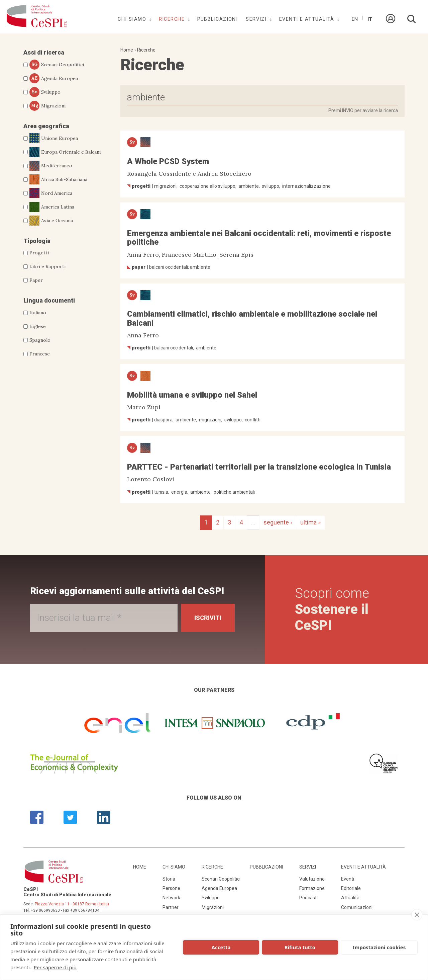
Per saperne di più (55, 967)
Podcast (308, 898)
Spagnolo (40, 340)
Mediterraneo (51, 166)
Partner (171, 907)
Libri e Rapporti (47, 266)
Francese (40, 354)
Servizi (257, 19)
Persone (171, 888)
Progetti (39, 253)
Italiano (38, 313)
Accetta (221, 947)
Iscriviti (208, 618)
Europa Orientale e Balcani (65, 152)
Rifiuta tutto (300, 947)
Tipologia (37, 241)
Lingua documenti (49, 300)
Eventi (348, 879)
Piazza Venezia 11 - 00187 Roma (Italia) (72, 904)
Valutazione (312, 879)
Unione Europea (54, 138)
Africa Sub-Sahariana (58, 179)
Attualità (350, 898)
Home (127, 50)
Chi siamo (133, 19)
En (355, 19)
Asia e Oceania (51, 221)
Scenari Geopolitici (57, 65)
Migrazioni (47, 106)
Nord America (51, 193)
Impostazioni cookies (379, 947)
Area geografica (46, 126)
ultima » (310, 522)
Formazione (312, 888)
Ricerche (173, 19)
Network (171, 898)
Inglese (38, 326)
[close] (417, 915)
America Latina (52, 207)
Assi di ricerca (44, 52)
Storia (169, 879)
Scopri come (332, 609)
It (370, 19)
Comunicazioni (357, 907)
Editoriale (351, 888)
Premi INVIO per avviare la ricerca (363, 110)
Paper (36, 280)
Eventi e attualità (308, 19)
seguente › (278, 522)
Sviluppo (45, 92)
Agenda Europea (54, 78)
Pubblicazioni (218, 19)
